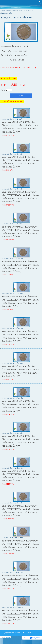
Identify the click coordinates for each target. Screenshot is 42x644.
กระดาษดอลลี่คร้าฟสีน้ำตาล (14, 11)
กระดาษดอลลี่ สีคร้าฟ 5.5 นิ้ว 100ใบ (12, 224)
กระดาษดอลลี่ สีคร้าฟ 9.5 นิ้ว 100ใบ (12, 503)
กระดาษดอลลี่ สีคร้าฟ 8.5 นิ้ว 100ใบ (12, 433)
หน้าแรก (3, 11)
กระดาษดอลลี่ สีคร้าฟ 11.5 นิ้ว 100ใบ (12, 608)
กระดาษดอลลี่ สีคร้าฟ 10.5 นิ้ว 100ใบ (12, 573)
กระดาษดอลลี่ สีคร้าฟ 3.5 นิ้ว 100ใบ (12, 119)
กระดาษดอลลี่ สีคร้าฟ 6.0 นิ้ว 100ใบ (12, 259)
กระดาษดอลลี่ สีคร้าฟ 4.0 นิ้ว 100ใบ (12, 154)
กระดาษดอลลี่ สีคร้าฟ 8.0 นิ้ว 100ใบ (12, 398)
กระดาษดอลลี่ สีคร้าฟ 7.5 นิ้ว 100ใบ (12, 364)
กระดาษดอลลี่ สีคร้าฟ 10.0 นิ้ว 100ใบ (12, 538)
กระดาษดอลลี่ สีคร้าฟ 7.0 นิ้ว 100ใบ (12, 329)
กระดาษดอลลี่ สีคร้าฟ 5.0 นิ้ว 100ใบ (12, 189)
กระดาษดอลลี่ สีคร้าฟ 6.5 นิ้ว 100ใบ (12, 294)
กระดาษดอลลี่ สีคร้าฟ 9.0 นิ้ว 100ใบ (12, 468)
